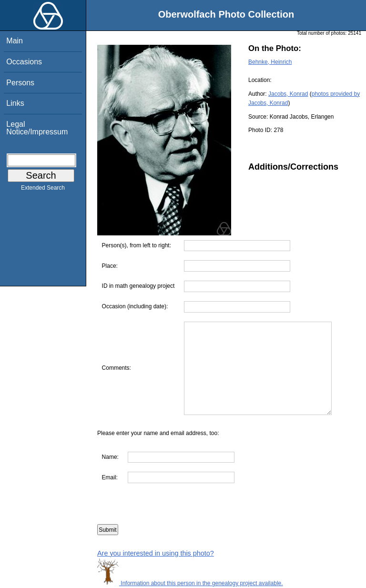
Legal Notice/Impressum (37, 128)
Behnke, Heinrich (270, 62)
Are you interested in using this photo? (156, 553)
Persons (20, 83)
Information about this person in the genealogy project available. (190, 583)
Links (15, 103)
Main (15, 41)
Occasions (24, 62)
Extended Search (43, 190)
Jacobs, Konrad (288, 94)
